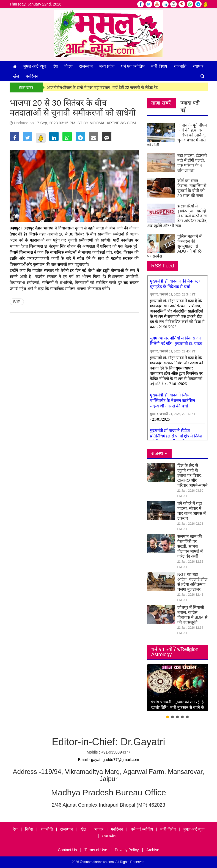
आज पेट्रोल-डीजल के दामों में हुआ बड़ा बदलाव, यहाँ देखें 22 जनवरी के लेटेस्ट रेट (102, 87)
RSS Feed (163, 266)
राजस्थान (86, 66)
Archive (153, 850)
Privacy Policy (127, 850)
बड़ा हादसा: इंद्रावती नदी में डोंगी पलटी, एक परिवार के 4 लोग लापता (192, 163)
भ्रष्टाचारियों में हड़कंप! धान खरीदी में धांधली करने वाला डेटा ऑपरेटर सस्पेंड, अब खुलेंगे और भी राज (177, 216)
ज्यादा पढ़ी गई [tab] (190, 106)
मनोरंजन (32, 76)
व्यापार (198, 66)
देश (55, 66)
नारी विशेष (159, 66)
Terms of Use (96, 850)
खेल (16, 76)
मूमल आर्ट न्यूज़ (35, 66)
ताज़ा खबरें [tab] (161, 103)
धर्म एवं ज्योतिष (133, 66)
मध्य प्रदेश (107, 66)
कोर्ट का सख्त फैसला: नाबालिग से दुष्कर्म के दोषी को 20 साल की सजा (192, 188)
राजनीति (180, 66)
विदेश (68, 66)
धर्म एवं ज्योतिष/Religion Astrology (175, 652)
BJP (17, 302)
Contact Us (67, 850)
